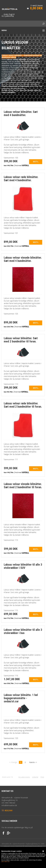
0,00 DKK (36, 8)
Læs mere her (5, 861)
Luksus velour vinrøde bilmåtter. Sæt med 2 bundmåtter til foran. (23, 486)
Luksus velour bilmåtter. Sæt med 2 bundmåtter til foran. (21, 340)
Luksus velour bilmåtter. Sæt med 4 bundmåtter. (21, 113)
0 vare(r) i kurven (37, 6)
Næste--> (33, 762)
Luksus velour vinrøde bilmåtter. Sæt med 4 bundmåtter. (23, 259)
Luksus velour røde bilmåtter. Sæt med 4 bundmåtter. (21, 179)
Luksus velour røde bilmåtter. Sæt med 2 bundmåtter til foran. (23, 405)
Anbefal (35, 777)
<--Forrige (13, 762)
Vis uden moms (24, 777)
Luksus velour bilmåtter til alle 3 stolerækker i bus (23, 631)
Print (42, 777)
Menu (4, 30)
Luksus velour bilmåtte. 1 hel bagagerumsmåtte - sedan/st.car (21, 698)
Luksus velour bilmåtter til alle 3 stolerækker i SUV (23, 566)
